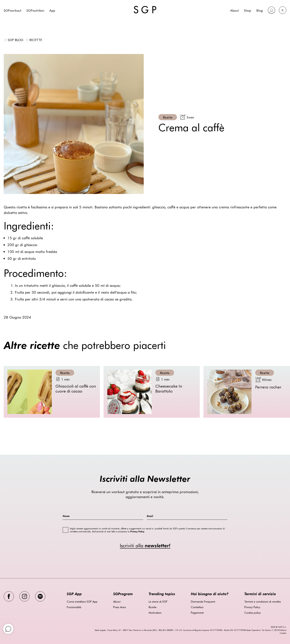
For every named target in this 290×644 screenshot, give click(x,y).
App (52, 10)
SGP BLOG (16, 40)
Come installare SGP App (82, 601)
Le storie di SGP (158, 601)
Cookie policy (253, 613)
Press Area (119, 607)
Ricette (36, 40)
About (235, 10)
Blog (259, 10)
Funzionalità (74, 607)
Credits (283, 633)
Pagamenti (197, 613)
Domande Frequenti (203, 601)
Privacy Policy (252, 607)
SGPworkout (12, 10)
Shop (248, 10)
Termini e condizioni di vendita (263, 601)
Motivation (155, 613)
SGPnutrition (35, 10)
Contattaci (197, 607)
